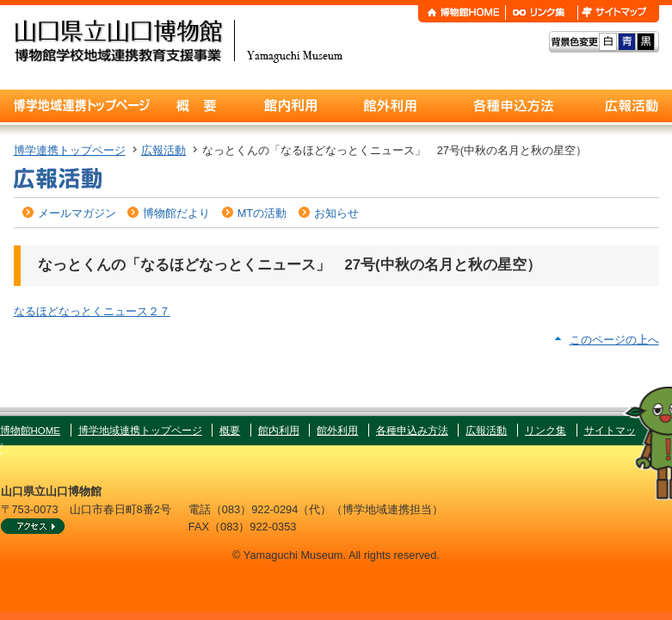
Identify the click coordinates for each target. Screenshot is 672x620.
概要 (230, 431)
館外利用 (337, 431)
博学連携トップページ (70, 150)
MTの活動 (262, 213)
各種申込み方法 (412, 431)
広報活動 (163, 150)
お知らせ (336, 213)
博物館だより (176, 213)
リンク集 (546, 431)
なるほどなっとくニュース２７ (92, 311)
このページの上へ (614, 340)
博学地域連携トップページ (140, 431)
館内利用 (279, 431)
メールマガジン (77, 213)
